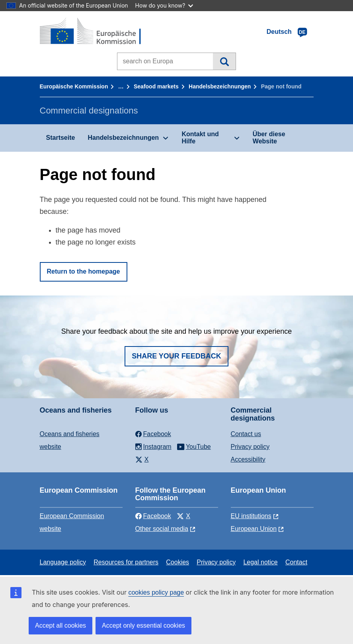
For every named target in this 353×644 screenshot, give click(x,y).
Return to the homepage (84, 271)
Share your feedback (176, 356)
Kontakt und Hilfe (200, 138)
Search (224, 61)
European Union (254, 529)
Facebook (153, 516)
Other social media (162, 529)
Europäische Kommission (74, 86)
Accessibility (248, 459)
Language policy (63, 562)
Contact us (246, 434)
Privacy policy (250, 447)
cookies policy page (156, 592)
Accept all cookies (60, 625)
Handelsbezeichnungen (220, 86)
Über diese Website (269, 138)
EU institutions (251, 516)
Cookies (177, 562)
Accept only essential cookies (143, 625)
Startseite (61, 138)
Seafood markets (156, 86)
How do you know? (164, 5)
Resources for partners (126, 562)
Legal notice (260, 562)
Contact (296, 562)
